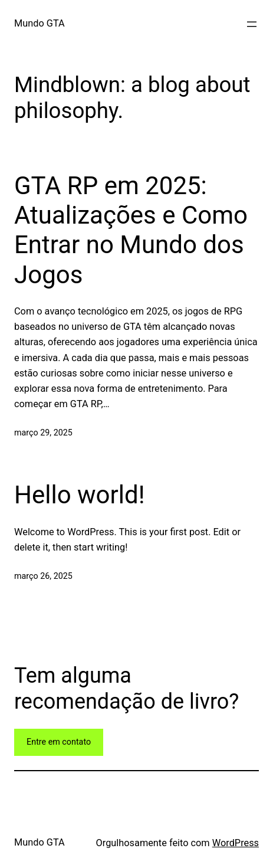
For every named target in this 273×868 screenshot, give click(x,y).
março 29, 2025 (43, 433)
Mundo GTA (40, 23)
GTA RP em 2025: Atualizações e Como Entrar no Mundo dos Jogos (131, 230)
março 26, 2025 (43, 576)
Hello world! (80, 495)
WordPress (236, 843)
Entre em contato (59, 742)
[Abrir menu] (252, 24)
